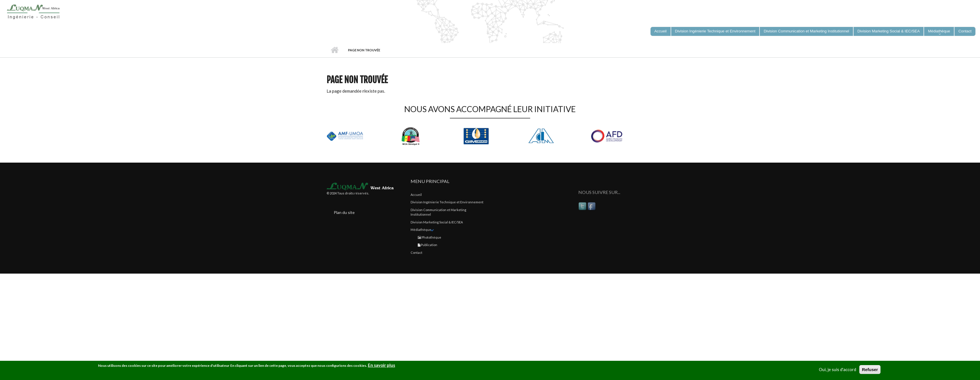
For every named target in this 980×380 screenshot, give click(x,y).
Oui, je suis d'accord (838, 371)
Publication (427, 245)
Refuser (870, 371)
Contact (416, 253)
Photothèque (430, 237)
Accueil (334, 50)
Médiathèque (421, 230)
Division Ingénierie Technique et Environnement (447, 202)
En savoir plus (381, 366)
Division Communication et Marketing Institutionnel (438, 212)
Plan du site (344, 212)
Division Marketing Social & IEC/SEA (437, 222)
